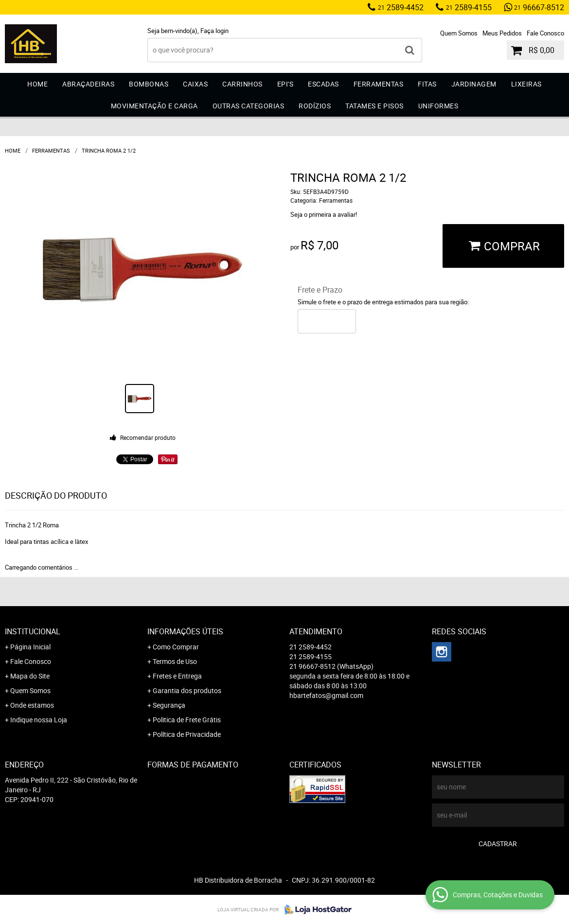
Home (37, 84)
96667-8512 (539, 7)
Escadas (323, 84)
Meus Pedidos (502, 33)
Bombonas (149, 84)
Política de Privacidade (187, 734)
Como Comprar (176, 647)
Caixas (195, 84)
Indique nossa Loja (39, 720)
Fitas (427, 84)
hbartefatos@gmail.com (326, 695)
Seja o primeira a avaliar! (324, 214)
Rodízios (315, 106)
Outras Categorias (249, 106)
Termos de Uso (175, 661)
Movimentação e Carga (154, 106)
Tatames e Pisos (374, 106)
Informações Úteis (185, 631)
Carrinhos (242, 84)
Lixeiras (526, 84)
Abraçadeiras (88, 84)
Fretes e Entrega (177, 676)
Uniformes (438, 106)
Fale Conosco (545, 33)
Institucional (33, 631)
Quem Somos (459, 33)
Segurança (169, 705)
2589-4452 (401, 7)
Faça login (214, 31)
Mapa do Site (30, 676)
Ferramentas (379, 84)
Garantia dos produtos (187, 690)
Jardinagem (474, 84)
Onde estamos (32, 705)
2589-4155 (469, 7)
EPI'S (285, 84)
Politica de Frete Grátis (187, 720)
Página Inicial (30, 647)
